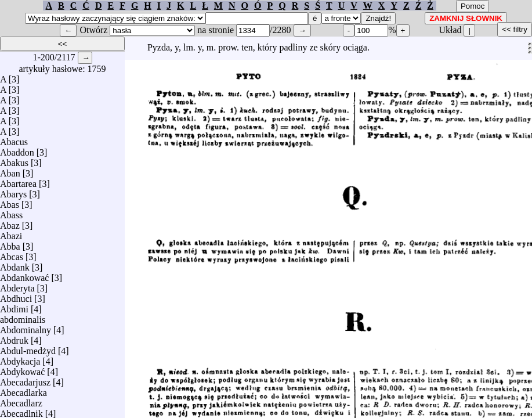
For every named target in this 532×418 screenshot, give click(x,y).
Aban (10, 170)
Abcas (12, 254)
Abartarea (18, 181)
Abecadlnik (21, 411)
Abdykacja (20, 358)
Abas (10, 202)
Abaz (10, 223)
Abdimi (14, 306)
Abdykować (22, 369)
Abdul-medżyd (28, 348)
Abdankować (24, 275)
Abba (10, 244)
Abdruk (14, 338)
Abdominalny (26, 327)
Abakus (14, 160)
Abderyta (17, 285)
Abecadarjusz (25, 379)
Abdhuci (16, 296)
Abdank (15, 264)
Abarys (13, 191)
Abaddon (17, 149)
